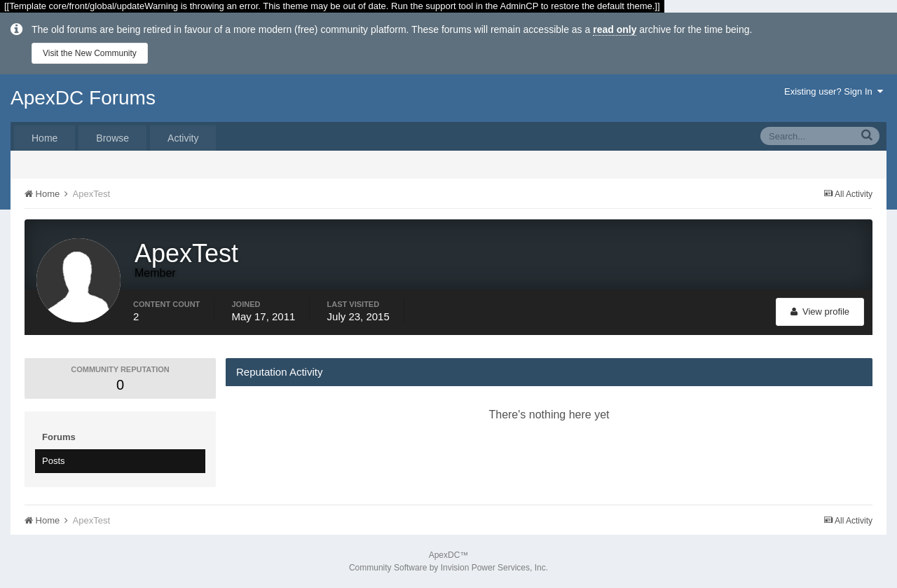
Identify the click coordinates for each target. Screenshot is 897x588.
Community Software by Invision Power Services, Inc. (448, 568)
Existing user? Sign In (834, 91)
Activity (183, 138)
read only (615, 29)
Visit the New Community (90, 53)
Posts (54, 461)
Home (44, 138)
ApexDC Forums (83, 98)
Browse (112, 138)
